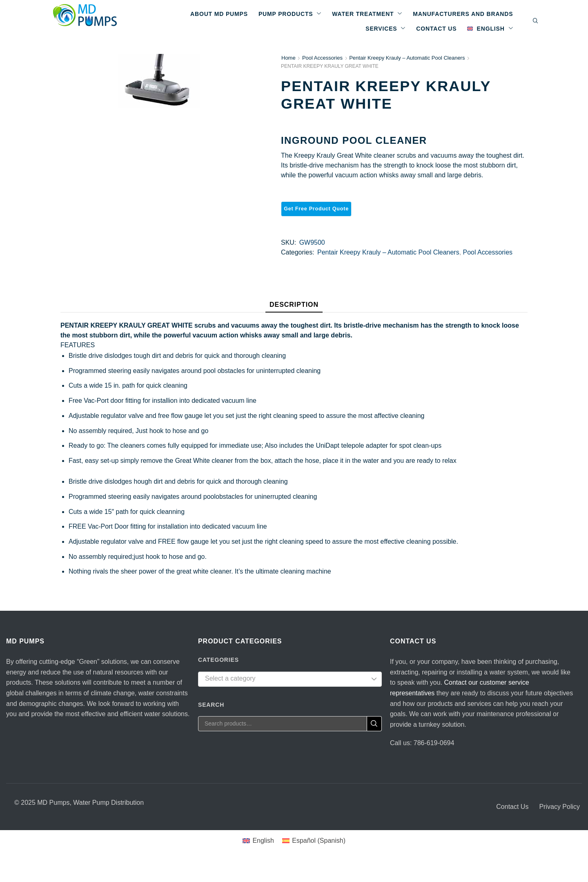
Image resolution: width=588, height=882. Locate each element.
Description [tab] (294, 305)
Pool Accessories (322, 58)
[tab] (294, 307)
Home (288, 58)
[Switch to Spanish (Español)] (314, 841)
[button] (536, 21)
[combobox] (290, 679)
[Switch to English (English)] (258, 841)
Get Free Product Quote (316, 209)
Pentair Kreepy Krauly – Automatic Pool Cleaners (407, 58)
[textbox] (284, 679)
